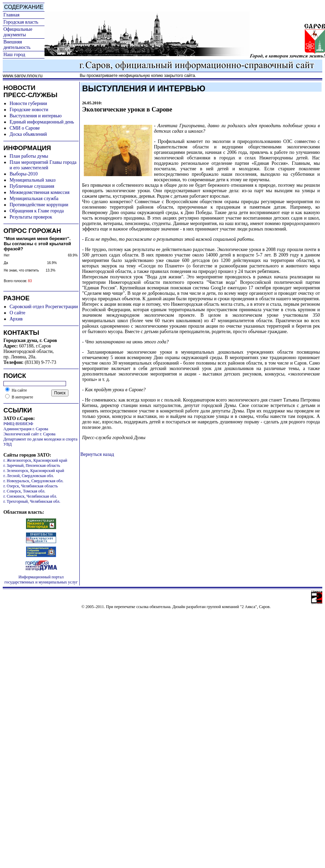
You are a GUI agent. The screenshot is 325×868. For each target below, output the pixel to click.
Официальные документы (18, 32)
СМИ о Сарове (25, 128)
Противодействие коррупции (39, 205)
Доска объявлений (28, 134)
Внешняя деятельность (17, 45)
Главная (11, 15)
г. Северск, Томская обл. (24, 491)
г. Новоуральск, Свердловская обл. (33, 481)
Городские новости (29, 110)
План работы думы (29, 156)
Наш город (14, 55)
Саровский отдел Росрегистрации (44, 307)
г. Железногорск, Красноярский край (35, 460)
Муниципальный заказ (32, 180)
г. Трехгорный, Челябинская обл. (32, 501)
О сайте (17, 313)
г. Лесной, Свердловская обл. (29, 476)
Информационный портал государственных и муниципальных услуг (41, 580)
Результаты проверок (31, 217)
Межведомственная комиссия (40, 192)
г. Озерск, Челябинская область (31, 486)
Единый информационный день (42, 122)
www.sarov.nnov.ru (23, 76)
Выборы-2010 (24, 174)
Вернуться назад (97, 454)
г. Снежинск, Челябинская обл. (30, 496)
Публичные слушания (32, 186)
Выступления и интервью (36, 116)
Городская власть (21, 22)
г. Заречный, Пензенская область (32, 465)
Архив (16, 319)
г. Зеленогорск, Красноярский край (34, 471)
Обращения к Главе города (37, 211)
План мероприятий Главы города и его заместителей (43, 165)
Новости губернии (28, 103)
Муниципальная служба (34, 199)
